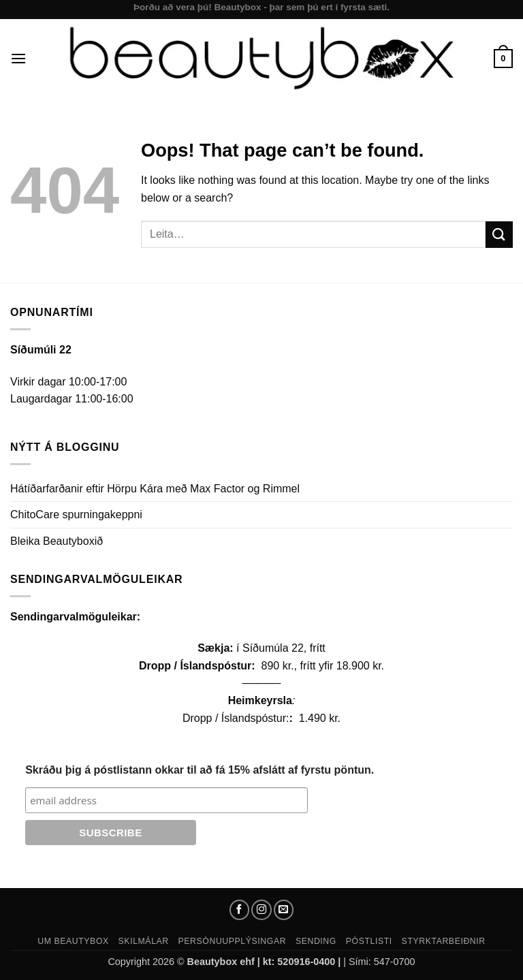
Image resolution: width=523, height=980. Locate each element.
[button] (18, 58)
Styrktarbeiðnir (444, 941)
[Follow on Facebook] (240, 910)
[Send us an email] (284, 910)
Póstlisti (369, 941)
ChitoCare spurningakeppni (76, 515)
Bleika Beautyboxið (57, 541)
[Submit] (499, 235)
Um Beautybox (73, 941)
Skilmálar (144, 941)
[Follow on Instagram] (261, 910)
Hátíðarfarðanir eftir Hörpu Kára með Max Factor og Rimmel (155, 489)
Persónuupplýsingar (233, 941)
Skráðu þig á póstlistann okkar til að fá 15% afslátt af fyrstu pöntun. (200, 770)
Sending (316, 941)
